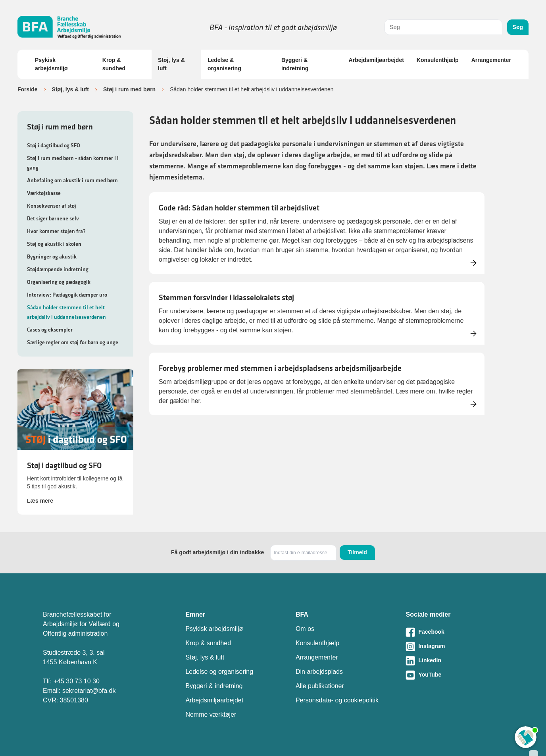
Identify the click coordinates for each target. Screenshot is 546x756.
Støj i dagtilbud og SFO (54, 145)
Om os (305, 629)
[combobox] (443, 27)
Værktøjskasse (44, 193)
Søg (518, 27)
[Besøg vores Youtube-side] (454, 675)
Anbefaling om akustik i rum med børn (72, 180)
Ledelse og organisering (219, 672)
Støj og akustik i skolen (54, 244)
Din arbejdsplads (319, 672)
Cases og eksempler (50, 330)
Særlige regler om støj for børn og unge (73, 342)
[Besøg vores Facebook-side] (454, 632)
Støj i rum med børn (129, 89)
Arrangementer (491, 60)
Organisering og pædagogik (59, 282)
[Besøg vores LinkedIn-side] (454, 661)
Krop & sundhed (114, 64)
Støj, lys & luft (171, 64)
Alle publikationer (320, 686)
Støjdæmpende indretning (58, 269)
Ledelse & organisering (224, 64)
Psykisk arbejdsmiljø (51, 64)
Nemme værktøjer (211, 715)
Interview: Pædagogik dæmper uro (67, 295)
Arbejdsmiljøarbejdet (376, 60)
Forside (28, 89)
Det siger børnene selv (53, 218)
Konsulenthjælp (438, 60)
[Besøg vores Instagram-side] (454, 646)
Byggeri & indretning (295, 64)
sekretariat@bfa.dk (89, 691)
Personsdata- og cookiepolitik (337, 700)
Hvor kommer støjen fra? (56, 231)
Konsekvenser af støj (52, 206)
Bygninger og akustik (52, 256)
